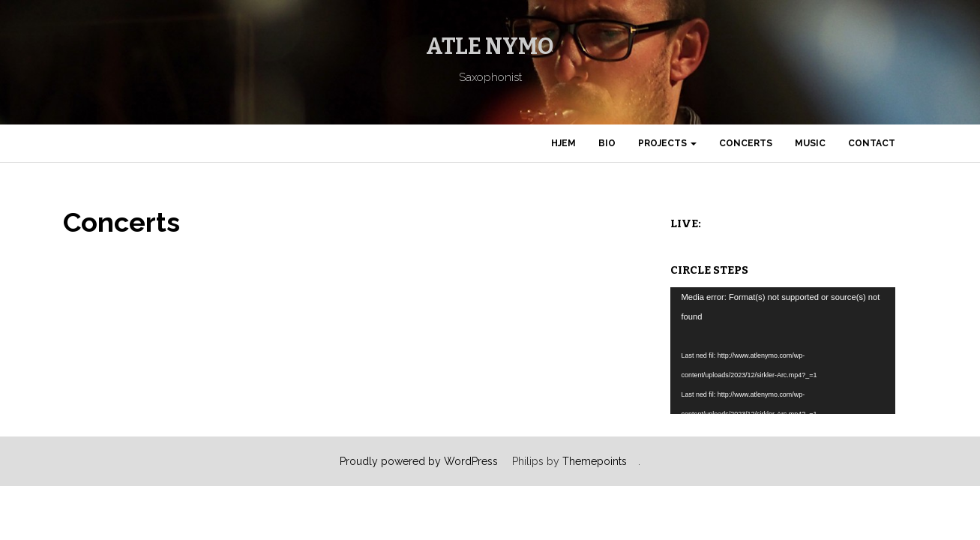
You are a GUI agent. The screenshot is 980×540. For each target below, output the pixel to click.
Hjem (563, 143)
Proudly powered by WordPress (419, 461)
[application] (783, 351)
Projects (667, 143)
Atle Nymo (490, 46)
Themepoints (595, 461)
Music (810, 143)
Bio (607, 143)
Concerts (746, 143)
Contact (872, 143)
